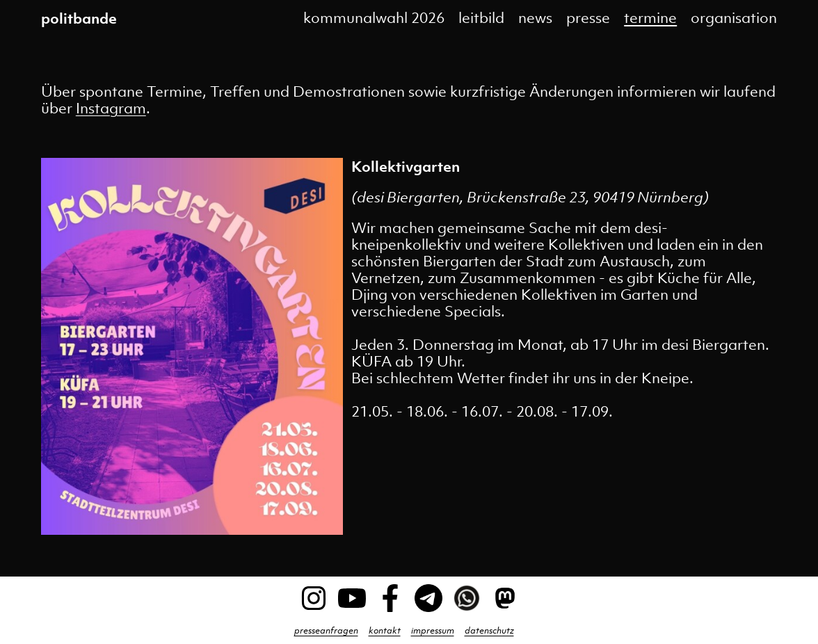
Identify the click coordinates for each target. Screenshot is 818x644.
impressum (433, 630)
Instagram (111, 108)
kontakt (385, 630)
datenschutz (489, 630)
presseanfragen (326, 630)
